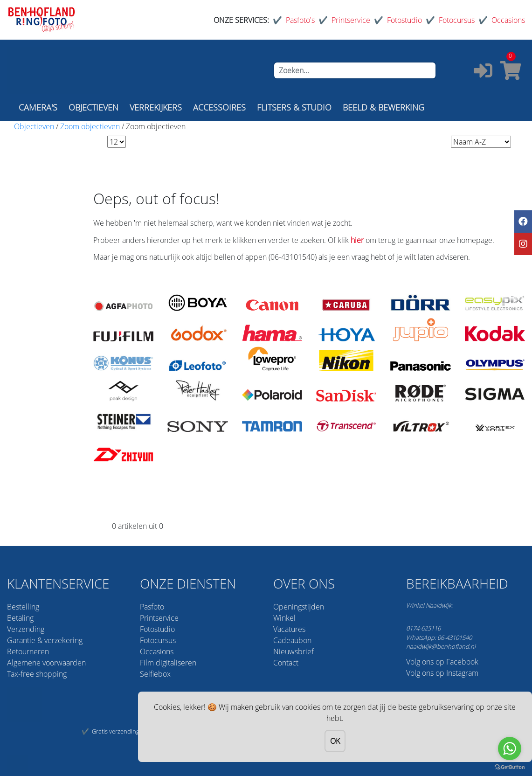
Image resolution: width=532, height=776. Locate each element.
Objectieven (34, 126)
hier (357, 240)
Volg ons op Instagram (442, 673)
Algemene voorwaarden (46, 663)
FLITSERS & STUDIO (294, 107)
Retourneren (28, 651)
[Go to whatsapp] (510, 748)
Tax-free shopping (37, 674)
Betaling (20, 618)
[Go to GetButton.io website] (510, 766)
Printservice (351, 20)
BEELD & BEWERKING (383, 107)
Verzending (26, 629)
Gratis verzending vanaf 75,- (129, 731)
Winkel (284, 618)
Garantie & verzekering (45, 640)
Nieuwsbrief (294, 651)
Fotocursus (457, 20)
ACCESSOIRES (219, 107)
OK (335, 741)
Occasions (508, 20)
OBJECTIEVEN (93, 107)
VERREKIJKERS (156, 107)
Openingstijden (299, 607)
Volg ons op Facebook (442, 662)
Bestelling (23, 607)
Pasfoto (152, 607)
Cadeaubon (292, 640)
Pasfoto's (300, 20)
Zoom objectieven (90, 126)
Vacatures (289, 629)
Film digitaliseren (168, 663)
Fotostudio (404, 20)
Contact (286, 663)
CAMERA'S (38, 107)
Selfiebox (155, 674)
